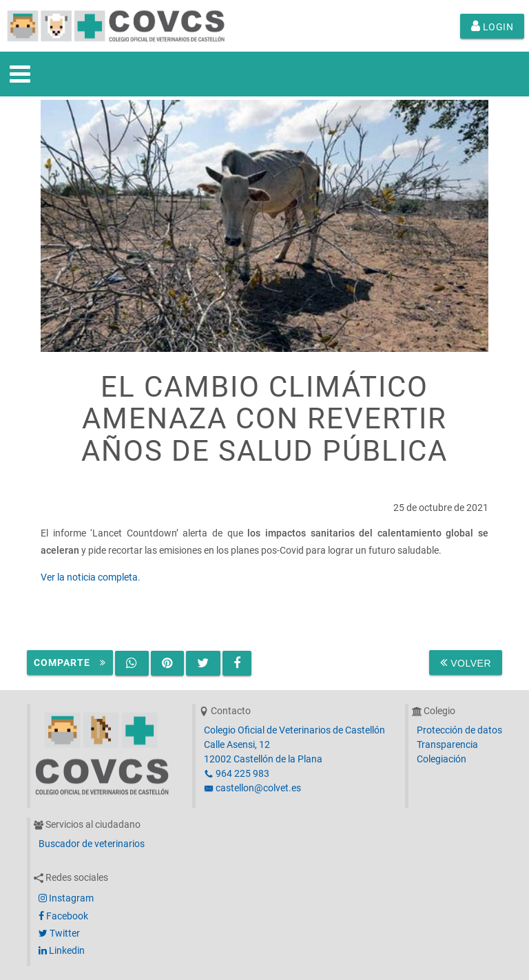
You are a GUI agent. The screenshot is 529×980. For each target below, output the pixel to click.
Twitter (59, 933)
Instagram (66, 898)
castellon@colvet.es (252, 788)
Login (492, 26)
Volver (466, 663)
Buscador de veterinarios (92, 844)
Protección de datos (459, 730)
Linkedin (62, 950)
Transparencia (447, 744)
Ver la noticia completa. (91, 577)
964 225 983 (237, 773)
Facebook (63, 916)
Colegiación (442, 759)
